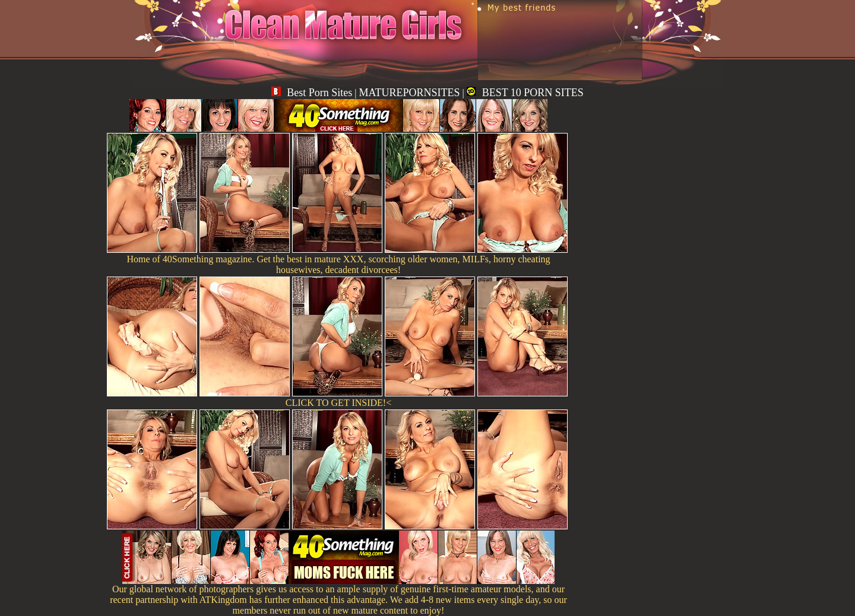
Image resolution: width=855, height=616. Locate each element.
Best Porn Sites (312, 93)
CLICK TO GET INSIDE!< (338, 403)
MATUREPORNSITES (409, 93)
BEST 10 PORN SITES (525, 93)
